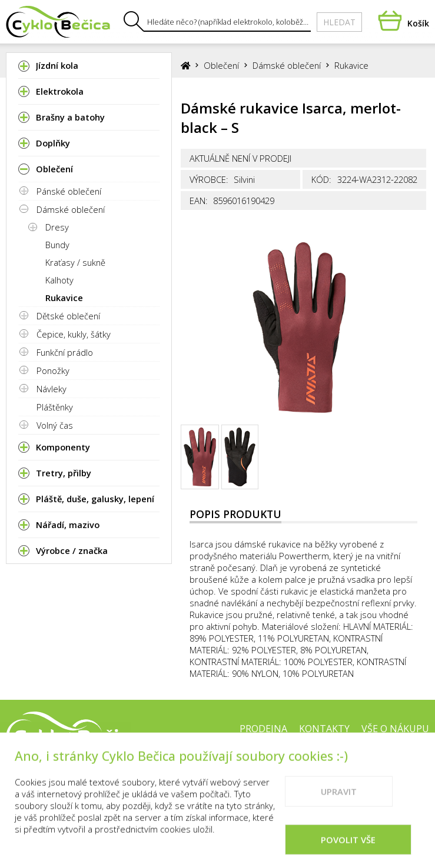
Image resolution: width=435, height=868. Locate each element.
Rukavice (64, 298)
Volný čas (55, 425)
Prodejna (263, 729)
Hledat (339, 22)
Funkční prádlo (65, 352)
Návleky (52, 389)
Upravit (339, 806)
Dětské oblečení (68, 316)
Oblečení (221, 65)
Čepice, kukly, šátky (74, 334)
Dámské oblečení (71, 209)
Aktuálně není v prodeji (240, 158)
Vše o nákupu (395, 729)
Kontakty (324, 729)
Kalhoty (59, 280)
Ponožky (53, 370)
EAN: (199, 201)
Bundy (57, 245)
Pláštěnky (55, 407)
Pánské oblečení (69, 191)
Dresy (57, 227)
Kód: (321, 179)
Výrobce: (209, 179)
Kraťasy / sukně (75, 262)
